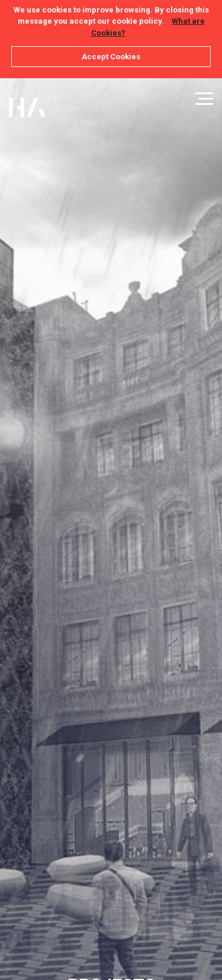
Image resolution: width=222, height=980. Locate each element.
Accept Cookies (111, 57)
